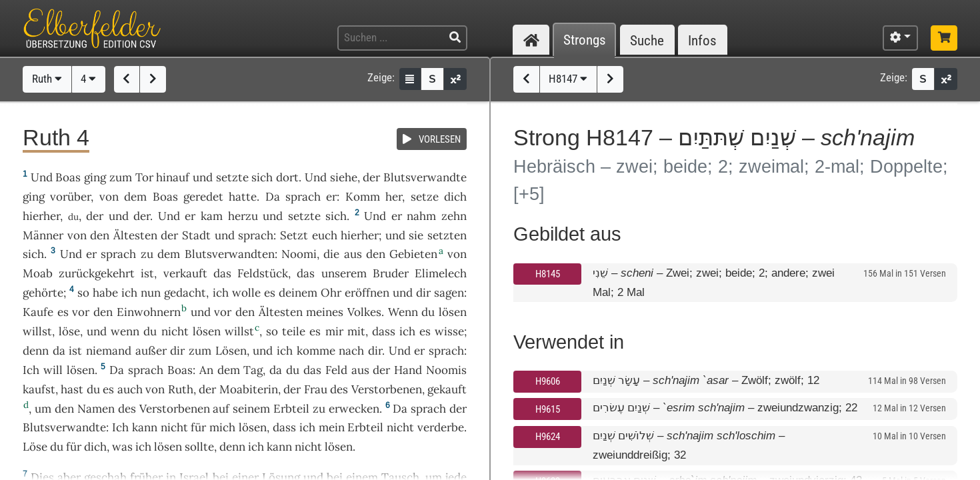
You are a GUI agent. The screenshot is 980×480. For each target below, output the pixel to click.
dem (135, 197)
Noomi (299, 254)
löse (69, 331)
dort (287, 177)
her (394, 197)
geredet (203, 197)
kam (212, 216)
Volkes (364, 312)
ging (95, 177)
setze (425, 197)
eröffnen (367, 293)
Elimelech (441, 273)
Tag (253, 370)
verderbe (441, 427)
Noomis (446, 370)
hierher (41, 216)
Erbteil (291, 409)
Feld (336, 370)
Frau (316, 389)
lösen (453, 312)
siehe (344, 177)
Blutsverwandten (230, 254)
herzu (243, 216)
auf (221, 409)
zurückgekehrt (97, 273)
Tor (144, 177)
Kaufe (38, 312)
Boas (68, 177)
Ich (31, 370)
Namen (96, 409)
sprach (303, 197)
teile (294, 331)
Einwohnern (149, 312)
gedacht (185, 293)
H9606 (548, 381)
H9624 (548, 437)
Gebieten (413, 254)
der (95, 216)
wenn (125, 331)
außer (151, 351)
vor (81, 312)
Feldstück (263, 273)
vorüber (70, 197)
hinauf (173, 177)
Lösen (231, 351)
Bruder (391, 273)
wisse (449, 331)
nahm (421, 216)
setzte (232, 177)
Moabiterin (249, 389)
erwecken (354, 409)
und (119, 216)
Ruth (47, 79)
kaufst (39, 389)
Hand (408, 370)
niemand (109, 351)
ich (129, 293)
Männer (43, 235)
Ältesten (135, 235)
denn (36, 351)
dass (284, 427)
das (306, 273)
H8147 (568, 79)
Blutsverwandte (425, 177)
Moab (38, 273)
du (57, 447)
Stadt (196, 235)
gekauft (447, 389)
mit (356, 331)
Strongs (585, 40)
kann (145, 427)
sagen (449, 293)
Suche (647, 40)
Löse (35, 447)
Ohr (331, 293)
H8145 (548, 274)
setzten (447, 235)
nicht (175, 331)
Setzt (294, 235)
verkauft (185, 273)
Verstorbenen (387, 389)
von (155, 389)
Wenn (403, 312)
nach (351, 351)
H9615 (548, 409)
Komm (363, 197)
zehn (454, 216)
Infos (702, 40)
